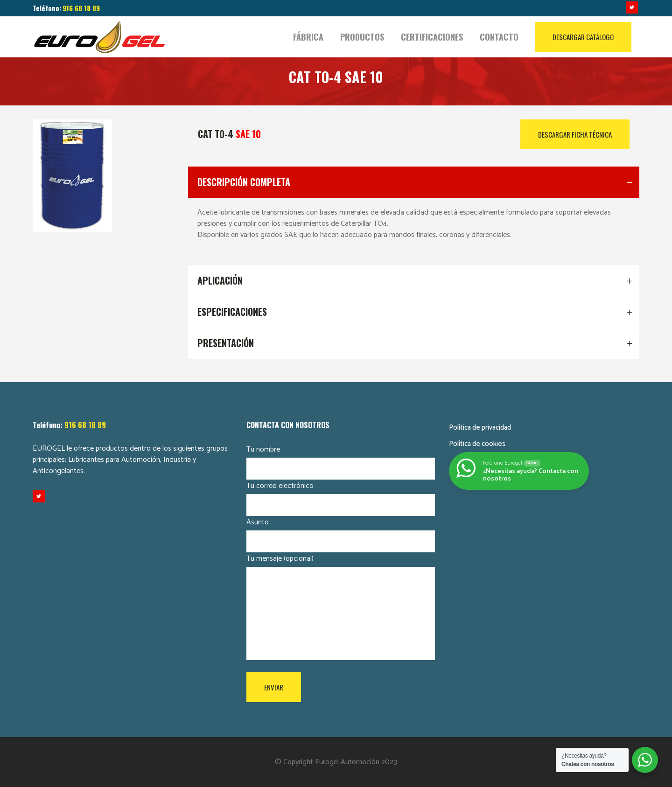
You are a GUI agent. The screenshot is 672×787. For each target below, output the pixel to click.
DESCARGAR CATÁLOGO (583, 37)
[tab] (414, 182)
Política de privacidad (480, 428)
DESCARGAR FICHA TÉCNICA (575, 134)
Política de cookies (477, 444)
